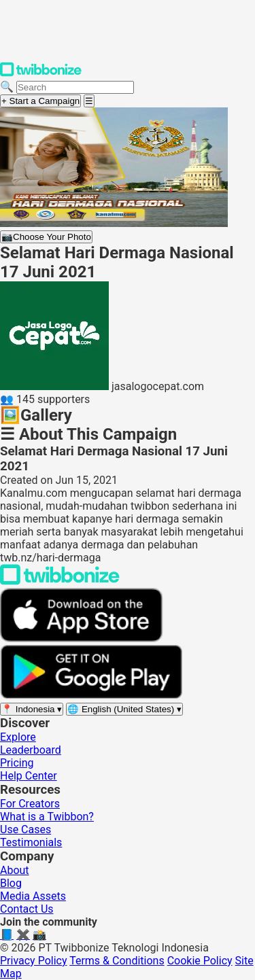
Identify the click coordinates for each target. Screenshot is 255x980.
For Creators (30, 804)
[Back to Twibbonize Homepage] (60, 581)
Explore (18, 737)
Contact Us (27, 909)
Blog (11, 883)
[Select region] (32, 709)
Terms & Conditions (117, 961)
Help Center (29, 776)
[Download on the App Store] (82, 638)
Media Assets (33, 896)
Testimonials (31, 842)
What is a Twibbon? (47, 817)
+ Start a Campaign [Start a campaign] (40, 101)
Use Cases (26, 829)
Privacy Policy (34, 961)
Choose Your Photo (46, 237)
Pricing (17, 763)
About (15, 870)
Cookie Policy (200, 961)
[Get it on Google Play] (91, 696)
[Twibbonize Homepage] (41, 74)
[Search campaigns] (75, 87)
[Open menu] (89, 101)
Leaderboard (31, 750)
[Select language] (124, 709)
